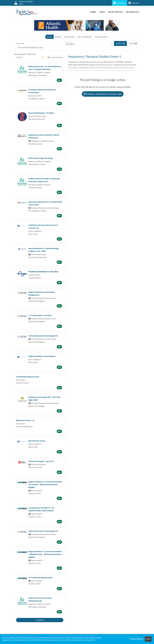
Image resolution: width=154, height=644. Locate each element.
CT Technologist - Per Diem (40, 315)
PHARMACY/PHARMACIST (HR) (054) (43, 272)
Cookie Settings (136, 639)
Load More (40, 620)
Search (49, 37)
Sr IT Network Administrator (40, 578)
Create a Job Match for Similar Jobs (103, 94)
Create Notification (55, 57)
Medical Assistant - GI (25, 420)
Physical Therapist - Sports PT (41, 461)
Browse (58, 37)
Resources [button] (132, 12)
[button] (133, 43)
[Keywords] (40, 43)
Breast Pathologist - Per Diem (41, 113)
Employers (134, 3)
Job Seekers (120, 3)
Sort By (19, 57)
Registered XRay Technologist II (42, 356)
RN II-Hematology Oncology (41, 158)
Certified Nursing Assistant (28, 377)
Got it (148, 639)
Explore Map (69, 37)
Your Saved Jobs (101, 37)
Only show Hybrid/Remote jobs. (31, 47)
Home (93, 12)
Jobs (102, 12)
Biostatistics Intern (37, 441)
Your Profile (116, 12)
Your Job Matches (85, 37)
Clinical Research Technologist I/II (43, 336)
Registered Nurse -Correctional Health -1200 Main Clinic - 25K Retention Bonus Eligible (45, 554)
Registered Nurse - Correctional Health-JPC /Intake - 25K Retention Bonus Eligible (46, 484)
